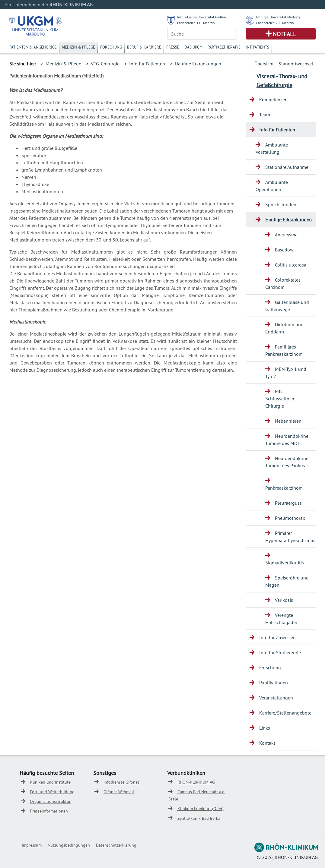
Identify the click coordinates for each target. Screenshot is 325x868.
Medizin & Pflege (78, 47)
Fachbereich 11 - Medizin (196, 23)
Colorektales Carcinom (283, 283)
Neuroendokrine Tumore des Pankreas (287, 462)
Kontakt (267, 743)
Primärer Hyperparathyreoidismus (290, 537)
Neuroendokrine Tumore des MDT (287, 440)
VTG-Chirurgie (105, 64)
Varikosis (284, 600)
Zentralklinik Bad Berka (199, 818)
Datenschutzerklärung (116, 845)
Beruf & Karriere (144, 47)
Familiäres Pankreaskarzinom (284, 350)
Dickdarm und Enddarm (284, 328)
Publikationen (274, 683)
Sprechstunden (281, 204)
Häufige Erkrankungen (198, 64)
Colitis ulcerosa (291, 265)
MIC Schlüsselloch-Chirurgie (281, 399)
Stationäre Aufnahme (287, 167)
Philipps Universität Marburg (278, 17)
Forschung (111, 47)
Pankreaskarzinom (284, 488)
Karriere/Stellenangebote (285, 713)
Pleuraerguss (288, 503)
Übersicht (264, 64)
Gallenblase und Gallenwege (287, 306)
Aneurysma (286, 235)
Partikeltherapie (224, 47)
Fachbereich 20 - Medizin (275, 23)
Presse (173, 47)
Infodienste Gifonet (121, 782)
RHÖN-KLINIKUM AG (196, 782)
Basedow (284, 250)
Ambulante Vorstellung (272, 148)
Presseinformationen (49, 811)
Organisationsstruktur (50, 801)
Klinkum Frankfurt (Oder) (201, 809)
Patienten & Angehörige (33, 47)
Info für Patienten (147, 64)
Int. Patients (257, 47)
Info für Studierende (280, 652)
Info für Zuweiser (277, 637)
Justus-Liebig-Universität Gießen (202, 17)
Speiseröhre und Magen (287, 581)
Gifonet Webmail (119, 792)
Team (265, 115)
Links (265, 728)
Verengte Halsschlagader (281, 619)
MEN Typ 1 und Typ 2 (286, 373)
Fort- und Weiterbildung (52, 792)
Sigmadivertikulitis (285, 563)
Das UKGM (193, 47)
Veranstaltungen (276, 698)
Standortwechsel (296, 64)
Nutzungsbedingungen (69, 845)
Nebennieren (288, 421)
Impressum (32, 845)
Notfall (284, 34)
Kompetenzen (273, 99)
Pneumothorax (290, 518)
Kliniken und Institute (50, 782)
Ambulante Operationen (272, 186)
